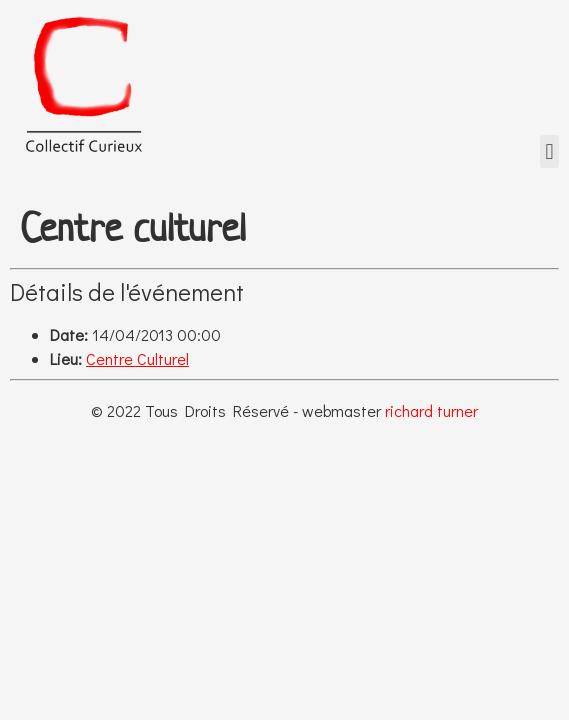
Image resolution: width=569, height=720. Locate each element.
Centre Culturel (137, 358)
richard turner (431, 410)
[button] (549, 151)
